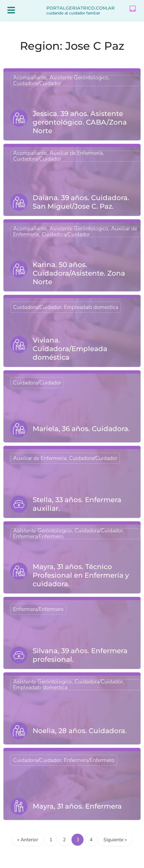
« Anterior (28, 840)
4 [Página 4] (91, 840)
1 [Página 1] (51, 840)
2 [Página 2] (64, 840)
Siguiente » (115, 840)
